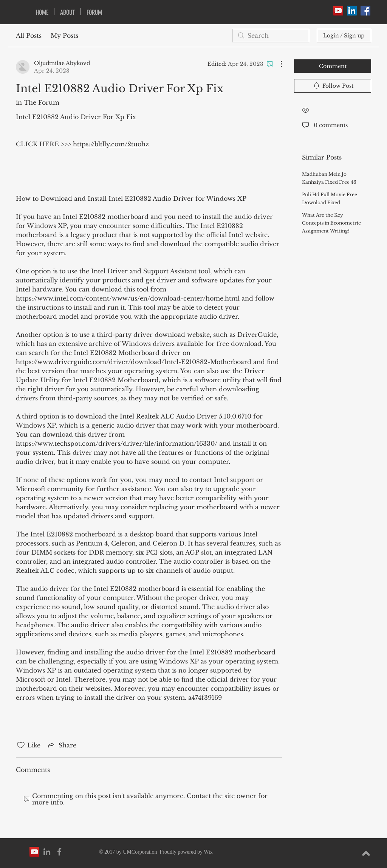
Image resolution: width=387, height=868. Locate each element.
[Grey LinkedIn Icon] (47, 852)
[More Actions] (277, 64)
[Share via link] (61, 745)
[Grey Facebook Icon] (59, 852)
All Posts (29, 36)
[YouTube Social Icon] (338, 11)
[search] (271, 36)
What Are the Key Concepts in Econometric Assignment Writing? (331, 223)
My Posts (64, 36)
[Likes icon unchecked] (21, 745)
